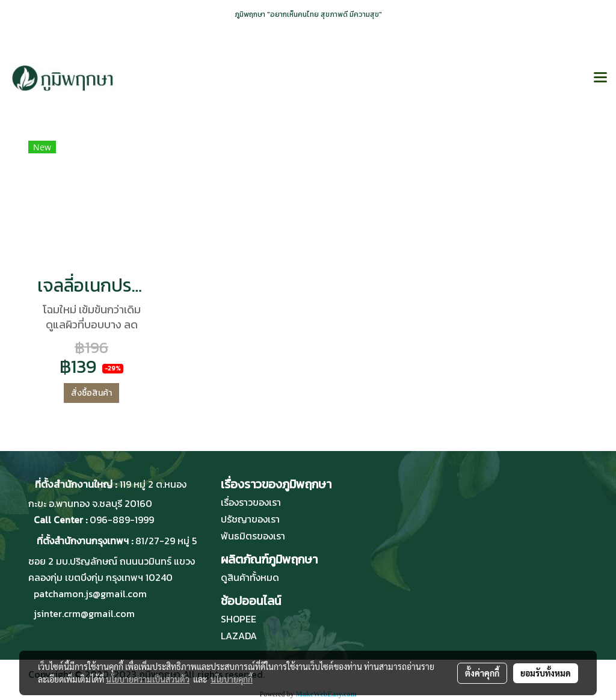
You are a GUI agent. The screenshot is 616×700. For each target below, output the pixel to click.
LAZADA (239, 636)
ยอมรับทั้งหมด (546, 673)
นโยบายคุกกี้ (232, 679)
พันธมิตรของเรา (253, 536)
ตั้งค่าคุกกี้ (482, 673)
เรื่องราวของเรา (251, 502)
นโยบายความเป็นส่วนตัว (148, 679)
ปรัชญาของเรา (250, 519)
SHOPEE (239, 619)
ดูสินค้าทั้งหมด (250, 577)
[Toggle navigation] (600, 78)
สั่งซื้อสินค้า (91, 393)
